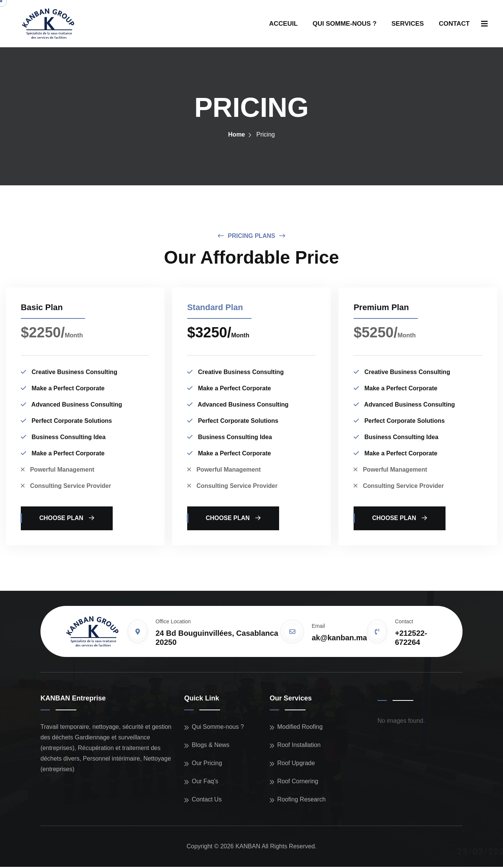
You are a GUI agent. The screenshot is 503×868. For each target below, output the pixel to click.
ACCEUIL (284, 24)
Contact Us (207, 800)
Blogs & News (211, 746)
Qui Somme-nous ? (218, 728)
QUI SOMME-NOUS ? (345, 24)
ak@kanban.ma (339, 639)
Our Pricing (207, 764)
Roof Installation (299, 746)
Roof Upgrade (296, 764)
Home (236, 135)
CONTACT (454, 24)
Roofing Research (301, 800)
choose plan (67, 519)
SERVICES (408, 24)
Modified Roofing (300, 728)
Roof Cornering (298, 782)
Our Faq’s (205, 782)
